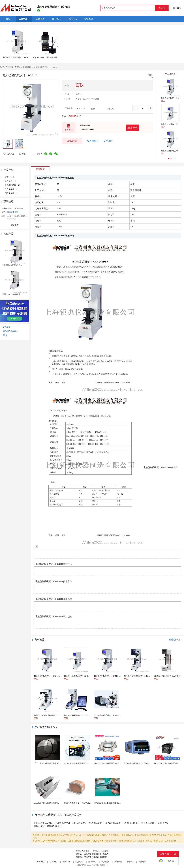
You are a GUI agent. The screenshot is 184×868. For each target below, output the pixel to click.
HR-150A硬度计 (79, 823)
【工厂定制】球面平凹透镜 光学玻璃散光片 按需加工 (56, 763)
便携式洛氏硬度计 (114, 823)
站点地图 (79, 862)
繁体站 (130, 862)
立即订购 (108, 141)
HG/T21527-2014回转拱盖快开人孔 (108, 763)
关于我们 (40, 862)
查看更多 (15, 225)
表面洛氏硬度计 (132, 823)
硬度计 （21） (11, 177)
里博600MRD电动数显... (12, 265)
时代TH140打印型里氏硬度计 (45, 57)
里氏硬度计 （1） (12, 189)
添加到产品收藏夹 (11, 331)
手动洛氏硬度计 (96, 823)
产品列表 (9, 67)
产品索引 (7, 327)
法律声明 (118, 862)
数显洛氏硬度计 (149, 823)
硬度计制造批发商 (101, 851)
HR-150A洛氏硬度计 (44, 823)
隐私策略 (92, 862)
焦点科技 (95, 865)
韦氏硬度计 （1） (12, 193)
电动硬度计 (39, 826)
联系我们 (53, 862)
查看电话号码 (13, 212)
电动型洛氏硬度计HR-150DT (96, 854)
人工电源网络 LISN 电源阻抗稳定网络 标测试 (53, 803)
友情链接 (142, 862)
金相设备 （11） (12, 181)
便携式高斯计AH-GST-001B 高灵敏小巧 (110, 803)
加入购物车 (93, 141)
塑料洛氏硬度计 (54, 826)
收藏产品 (9, 154)
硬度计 (18, 67)
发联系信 (72, 141)
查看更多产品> (175, 640)
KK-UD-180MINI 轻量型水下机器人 (78, 763)
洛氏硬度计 (27, 67)
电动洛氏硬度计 (63, 823)
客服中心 (66, 862)
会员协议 (105, 862)
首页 (2, 67)
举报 (22, 154)
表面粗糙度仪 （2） (13, 185)
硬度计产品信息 (83, 851)
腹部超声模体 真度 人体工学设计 (77, 803)
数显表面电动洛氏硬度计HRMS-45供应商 (20, 57)
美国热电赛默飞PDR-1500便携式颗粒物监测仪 (143, 763)
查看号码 (133, 128)
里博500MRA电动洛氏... (12, 294)
